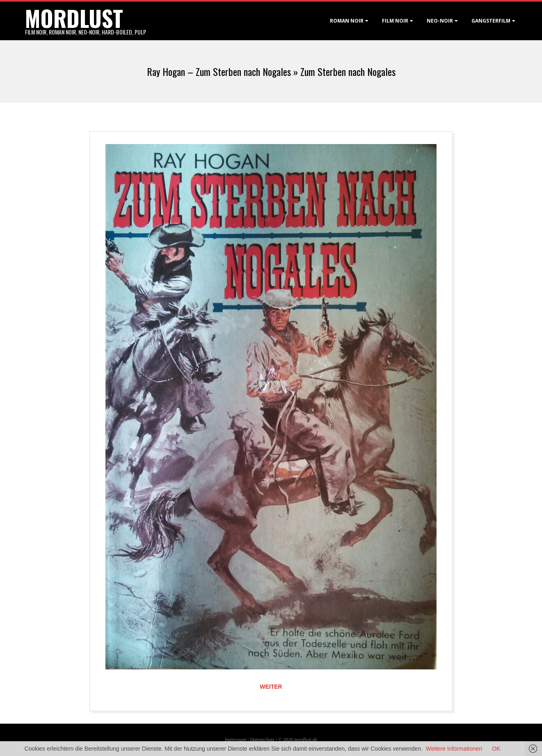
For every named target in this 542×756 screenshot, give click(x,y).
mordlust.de (306, 740)
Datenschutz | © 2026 (272, 740)
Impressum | (237, 740)
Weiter (271, 687)
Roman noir (347, 21)
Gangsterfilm (491, 21)
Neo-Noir (440, 21)
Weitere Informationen (454, 749)
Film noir (395, 21)
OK (496, 749)
